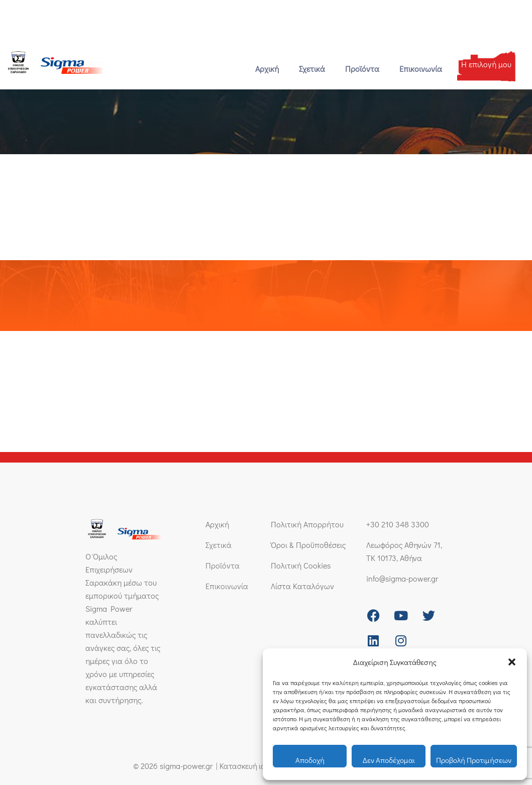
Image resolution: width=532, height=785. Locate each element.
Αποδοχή (310, 760)
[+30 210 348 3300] (9, 16)
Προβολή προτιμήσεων (474, 760)
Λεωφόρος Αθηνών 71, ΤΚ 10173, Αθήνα (220, 16)
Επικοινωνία (421, 69)
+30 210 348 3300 (37, 20)
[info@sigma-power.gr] (82, 16)
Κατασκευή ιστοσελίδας (256, 766)
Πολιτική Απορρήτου (307, 524)
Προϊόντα (362, 69)
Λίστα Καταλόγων (302, 586)
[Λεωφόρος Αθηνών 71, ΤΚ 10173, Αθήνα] (156, 16)
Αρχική (267, 69)
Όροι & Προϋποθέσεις (308, 545)
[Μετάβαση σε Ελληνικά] (493, 16)
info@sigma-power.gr (111, 20)
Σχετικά (312, 69)
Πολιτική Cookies (301, 565)
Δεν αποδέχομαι (389, 760)
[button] (512, 662)
